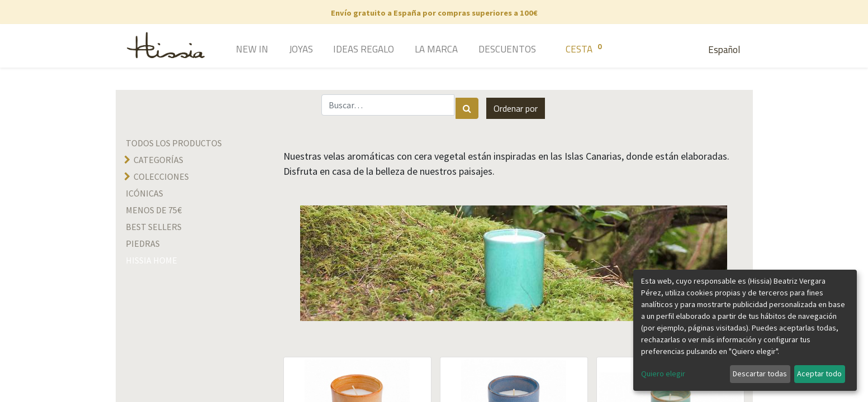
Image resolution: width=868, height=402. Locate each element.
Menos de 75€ (154, 210)
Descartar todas (760, 374)
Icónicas (144, 193)
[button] (516, 108)
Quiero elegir (663, 374)
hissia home (151, 260)
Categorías (158, 160)
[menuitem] (236, 50)
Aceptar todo (819, 374)
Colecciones (161, 176)
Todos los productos (174, 143)
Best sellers (154, 227)
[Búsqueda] (467, 108)
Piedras (143, 243)
